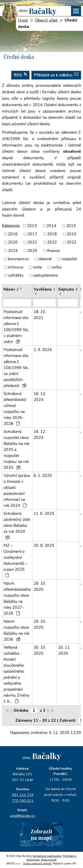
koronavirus (18, 259)
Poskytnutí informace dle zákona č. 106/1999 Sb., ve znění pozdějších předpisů (16, 368)
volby (57, 267)
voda (37, 267)
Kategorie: (11, 226)
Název (11, 289)
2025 (32, 251)
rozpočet (69, 259)
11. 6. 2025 (44, 513)
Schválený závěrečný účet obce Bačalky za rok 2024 (17, 525)
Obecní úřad (46, 20)
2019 (71, 234)
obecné (45, 259)
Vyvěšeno (44, 289)
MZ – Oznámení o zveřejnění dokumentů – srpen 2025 (15, 560)
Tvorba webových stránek (37, 864)
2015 (71, 226)
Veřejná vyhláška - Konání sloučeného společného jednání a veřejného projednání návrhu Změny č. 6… (16, 674)
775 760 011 (23, 801)
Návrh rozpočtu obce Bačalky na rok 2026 (16, 630)
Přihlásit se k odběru (56, 75)
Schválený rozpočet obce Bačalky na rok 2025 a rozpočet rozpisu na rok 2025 (16, 450)
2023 (71, 242)
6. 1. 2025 (43, 476)
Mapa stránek (49, 860)
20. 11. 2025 (64, 650)
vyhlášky (16, 275)
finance (53, 251)
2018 (52, 234)
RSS (20, 75)
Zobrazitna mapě (41, 834)
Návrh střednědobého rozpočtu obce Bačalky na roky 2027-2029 (17, 598)
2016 (13, 234)
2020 (13, 242)
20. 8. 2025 (44, 545)
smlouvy (16, 267)
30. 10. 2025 (40, 650)
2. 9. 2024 (43, 350)
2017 (32, 234)
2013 (32, 226)
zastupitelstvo (46, 275)
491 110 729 (23, 795)
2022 (52, 242)
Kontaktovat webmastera (47, 856)
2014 (51, 226)
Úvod (23, 20)
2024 (13, 251)
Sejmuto (68, 289)
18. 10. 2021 (40, 315)
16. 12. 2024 (40, 397)
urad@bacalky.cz (23, 816)
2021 (32, 242)
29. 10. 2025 (40, 586)
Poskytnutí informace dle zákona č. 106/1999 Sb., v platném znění (16, 327)
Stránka (21, 710)
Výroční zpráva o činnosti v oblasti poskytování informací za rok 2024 (17, 490)
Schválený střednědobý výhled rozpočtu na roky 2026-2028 (15, 409)
